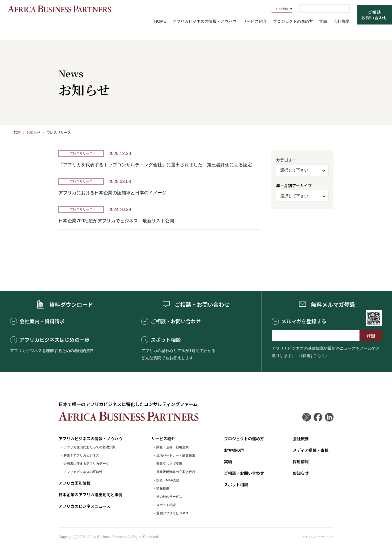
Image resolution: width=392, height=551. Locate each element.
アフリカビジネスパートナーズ (59, 9)
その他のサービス (169, 497)
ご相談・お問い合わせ (171, 321)
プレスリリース (81, 153)
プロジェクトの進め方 (293, 21)
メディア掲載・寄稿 (311, 450)
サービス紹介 (255, 21)
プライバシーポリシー (317, 537)
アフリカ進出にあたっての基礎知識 (89, 447)
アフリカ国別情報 (74, 483)
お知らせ (33, 132)
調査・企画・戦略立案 (172, 447)
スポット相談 (161, 340)
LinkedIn (329, 417)
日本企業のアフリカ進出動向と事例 (90, 494)
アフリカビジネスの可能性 (83, 472)
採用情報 (301, 461)
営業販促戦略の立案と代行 (176, 472)
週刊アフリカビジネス (172, 513)
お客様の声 (234, 450)
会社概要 (341, 21)
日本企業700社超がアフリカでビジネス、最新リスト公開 (116, 221)
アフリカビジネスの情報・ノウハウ (204, 21)
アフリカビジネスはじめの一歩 (50, 340)
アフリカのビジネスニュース (84, 506)
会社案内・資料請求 (37, 321)
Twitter (307, 417)
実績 (323, 21)
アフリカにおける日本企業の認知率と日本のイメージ (112, 193)
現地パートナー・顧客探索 (176, 455)
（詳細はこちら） (313, 356)
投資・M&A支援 (168, 480)
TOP (17, 132)
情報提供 (163, 488)
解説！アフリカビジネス (81, 455)
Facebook (318, 417)
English (280, 9)
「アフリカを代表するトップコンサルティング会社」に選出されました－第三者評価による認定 (155, 165)
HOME (160, 21)
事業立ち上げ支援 (169, 464)
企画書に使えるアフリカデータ (86, 464)
